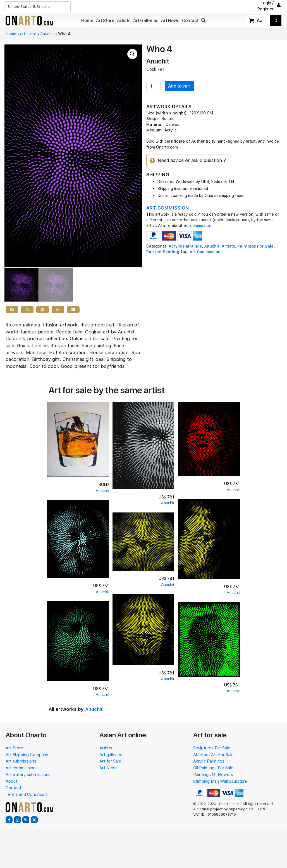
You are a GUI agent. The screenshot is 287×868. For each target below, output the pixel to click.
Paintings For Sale (255, 246)
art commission (198, 226)
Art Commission (205, 252)
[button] (204, 21)
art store (28, 34)
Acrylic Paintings (185, 246)
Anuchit (47, 34)
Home (11, 34)
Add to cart (179, 86)
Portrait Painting (163, 252)
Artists (228, 246)
